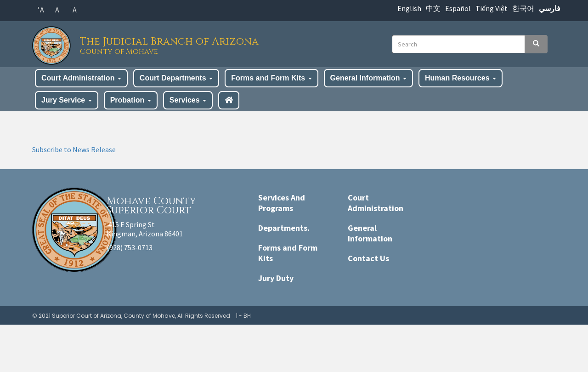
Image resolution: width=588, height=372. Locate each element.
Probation (131, 100)
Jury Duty (276, 278)
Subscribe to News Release (74, 149)
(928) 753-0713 (130, 247)
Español (458, 8)
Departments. (284, 228)
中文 (433, 8)
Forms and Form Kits (271, 78)
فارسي (550, 8)
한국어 (523, 8)
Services (188, 100)
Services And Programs (282, 203)
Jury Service (67, 100)
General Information (368, 78)
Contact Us (368, 258)
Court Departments (176, 78)
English (409, 8)
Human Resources (461, 78)
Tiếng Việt (492, 8)
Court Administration (81, 78)
